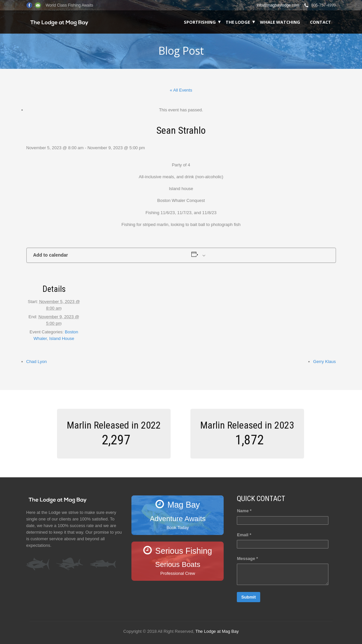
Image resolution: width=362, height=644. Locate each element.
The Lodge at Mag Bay (217, 631)
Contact (320, 22)
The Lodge (238, 22)
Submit (248, 597)
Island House (62, 338)
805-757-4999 (324, 5)
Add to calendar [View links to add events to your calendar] (51, 255)
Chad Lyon (37, 362)
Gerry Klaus (325, 362)
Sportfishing (200, 22)
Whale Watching (280, 22)
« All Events (181, 90)
